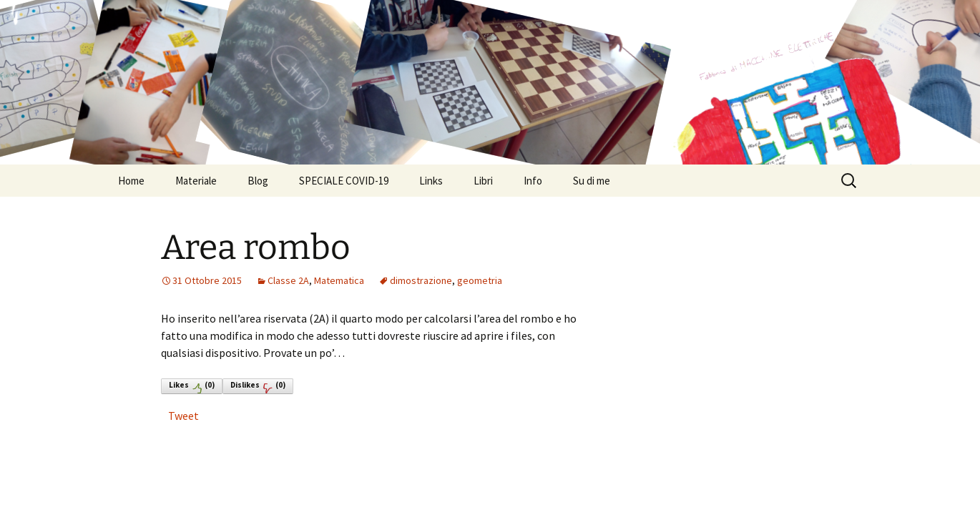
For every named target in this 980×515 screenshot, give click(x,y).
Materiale (196, 181)
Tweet (183, 416)
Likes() (192, 387)
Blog (258, 181)
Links (431, 181)
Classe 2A (288, 280)
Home (131, 181)
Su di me (592, 181)
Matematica (339, 280)
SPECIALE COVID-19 (344, 181)
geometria (480, 280)
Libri (483, 181)
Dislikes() (258, 387)
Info (533, 181)
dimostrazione (421, 280)
